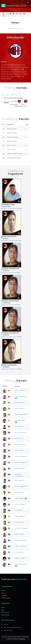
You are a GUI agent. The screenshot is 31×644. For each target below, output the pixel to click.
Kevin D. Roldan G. (20, 408)
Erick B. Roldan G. (20, 450)
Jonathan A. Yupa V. (20, 468)
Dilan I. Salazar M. (21, 498)
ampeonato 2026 (14, 6)
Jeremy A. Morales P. (20, 504)
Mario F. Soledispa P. (21, 390)
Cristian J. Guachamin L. (21, 414)
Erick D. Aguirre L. (20, 480)
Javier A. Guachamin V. (21, 432)
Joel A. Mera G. (19, 510)
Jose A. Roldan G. (19, 426)
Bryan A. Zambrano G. (21, 444)
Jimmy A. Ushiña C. (20, 402)
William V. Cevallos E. (20, 558)
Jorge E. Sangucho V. (20, 516)
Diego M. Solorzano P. (21, 540)
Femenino (4, 595)
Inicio (3, 607)
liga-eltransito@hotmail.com (13, 627)
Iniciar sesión (5, 615)
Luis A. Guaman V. (20, 552)
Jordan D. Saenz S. (20, 534)
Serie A (3, 591)
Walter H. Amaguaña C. (21, 456)
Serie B (4, 593)
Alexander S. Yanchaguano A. (19, 475)
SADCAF (22, 639)
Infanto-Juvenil (6, 598)
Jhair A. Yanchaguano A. (21, 462)
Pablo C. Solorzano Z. (21, 546)
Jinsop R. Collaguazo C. (21, 486)
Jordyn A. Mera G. (20, 522)
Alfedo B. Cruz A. (19, 438)
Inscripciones (5, 612)
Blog (3, 610)
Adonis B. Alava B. (20, 492)
